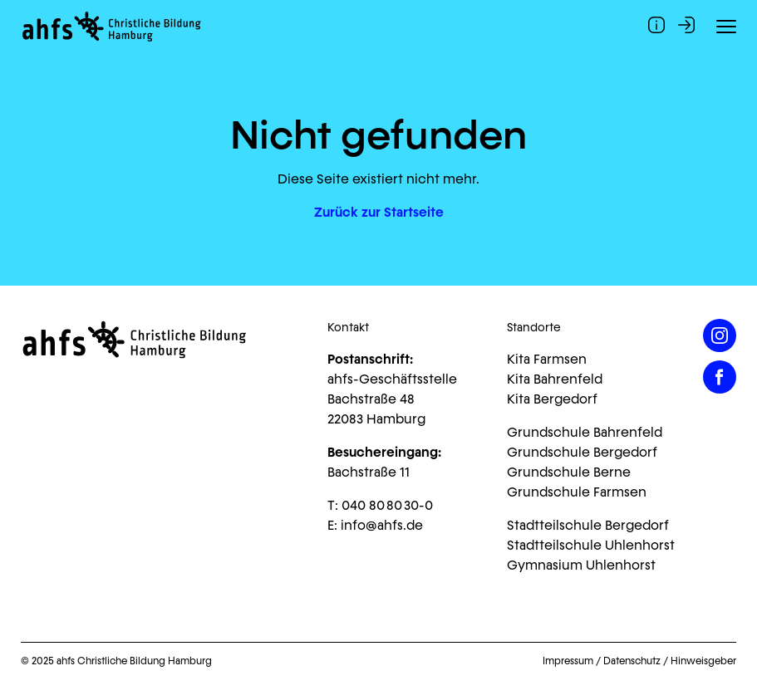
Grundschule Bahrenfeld (585, 432)
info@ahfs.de (382, 525)
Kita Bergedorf (552, 399)
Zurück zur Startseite (379, 212)
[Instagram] (720, 335)
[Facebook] (720, 377)
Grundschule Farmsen (577, 492)
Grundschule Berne (569, 472)
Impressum (568, 661)
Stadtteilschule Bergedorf (588, 525)
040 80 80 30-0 (387, 505)
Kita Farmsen (547, 359)
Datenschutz (632, 661)
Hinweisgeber (703, 661)
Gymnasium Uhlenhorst (581, 565)
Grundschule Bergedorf (582, 452)
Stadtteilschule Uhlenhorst (591, 545)
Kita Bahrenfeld (555, 379)
